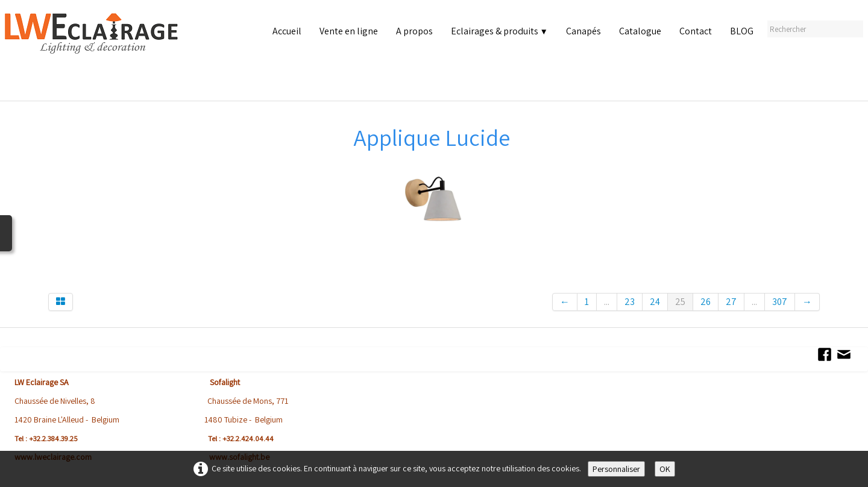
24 (655, 302)
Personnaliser (616, 469)
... (607, 302)
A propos (414, 31)
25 (680, 302)
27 (731, 302)
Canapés (583, 31)
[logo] (94, 54)
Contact (696, 31)
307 (780, 302)
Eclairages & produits (499, 31)
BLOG (742, 31)
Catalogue (640, 31)
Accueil (287, 31)
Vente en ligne (349, 31)
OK (665, 469)
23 (630, 302)
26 (706, 302)
